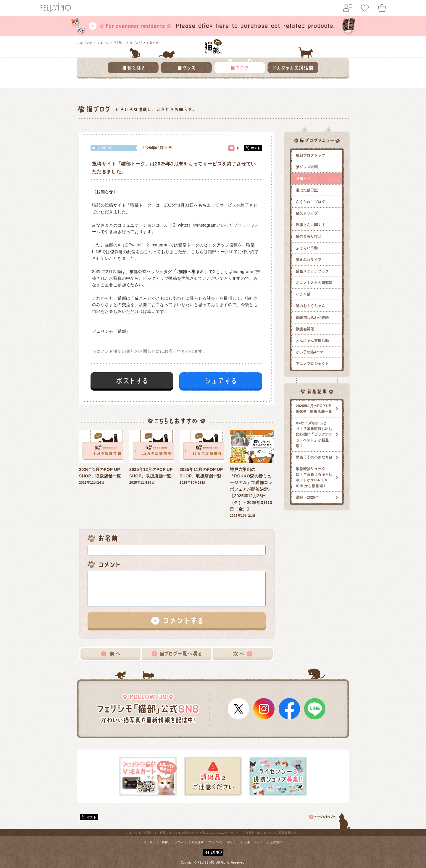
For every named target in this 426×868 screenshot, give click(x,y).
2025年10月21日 (252, 474)
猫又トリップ (307, 213)
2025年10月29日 (202, 457)
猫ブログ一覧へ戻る (177, 654)
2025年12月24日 (101, 457)
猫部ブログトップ (310, 155)
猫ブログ (136, 43)
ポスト (255, 148)
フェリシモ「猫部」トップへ (163, 842)
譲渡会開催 (305, 329)
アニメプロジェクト (312, 364)
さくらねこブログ (310, 202)
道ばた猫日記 (307, 190)
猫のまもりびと (309, 236)
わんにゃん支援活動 (312, 341)
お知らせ (153, 43)
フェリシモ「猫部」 (111, 43)
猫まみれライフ (309, 260)
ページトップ (330, 820)
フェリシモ (85, 43)
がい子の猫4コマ (310, 352)
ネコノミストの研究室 (314, 283)
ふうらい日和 (307, 248)
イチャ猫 (303, 294)
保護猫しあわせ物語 (312, 318)
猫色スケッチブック (312, 271)
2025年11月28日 (151, 457)
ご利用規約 (196, 842)
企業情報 (276, 842)
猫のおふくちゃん (310, 306)
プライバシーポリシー (224, 842)
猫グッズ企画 (307, 167)
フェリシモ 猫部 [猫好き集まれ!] (213, 46)
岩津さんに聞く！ (310, 225)
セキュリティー (255, 842)
